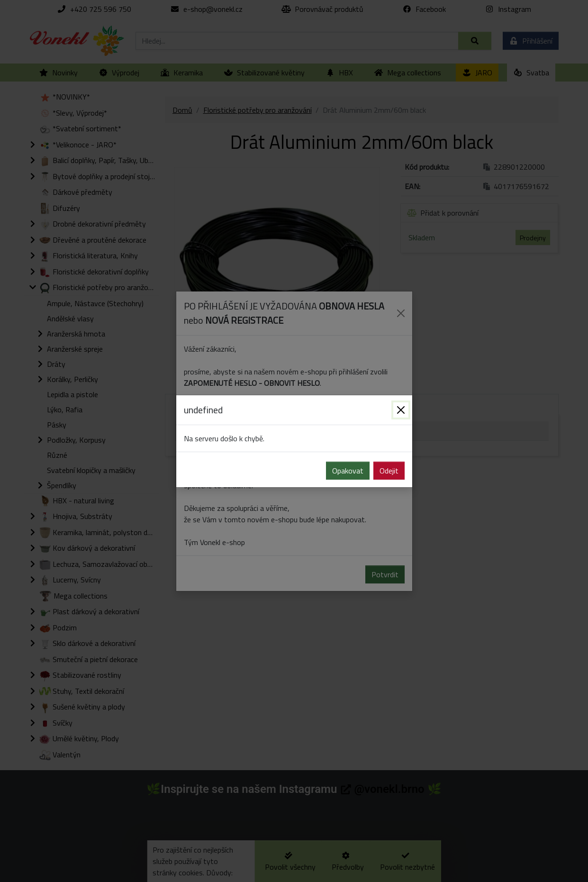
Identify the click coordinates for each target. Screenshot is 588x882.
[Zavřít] (401, 410)
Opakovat (348, 471)
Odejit (389, 471)
